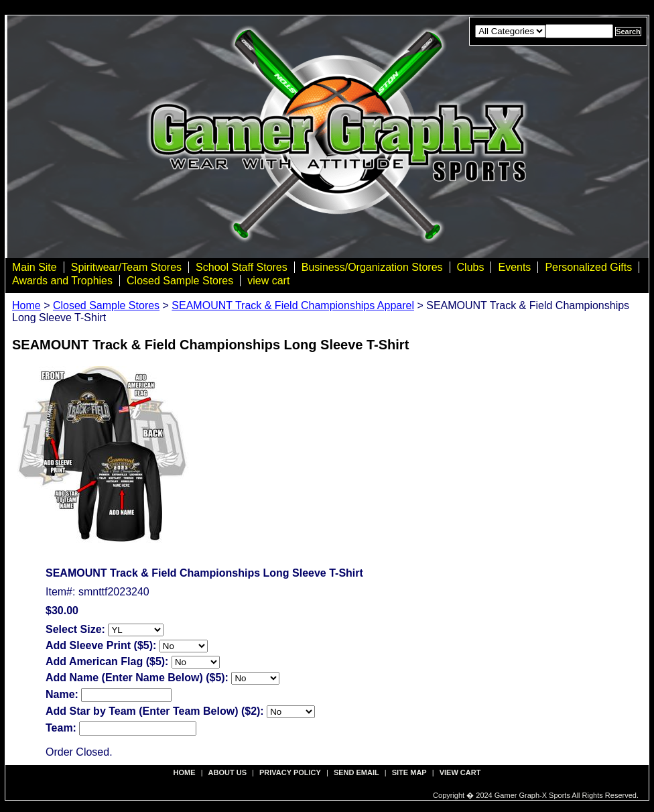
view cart (268, 281)
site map (409, 772)
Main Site (35, 267)
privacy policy (290, 772)
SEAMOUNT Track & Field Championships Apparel (293, 305)
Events (514, 267)
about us (227, 772)
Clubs (471, 267)
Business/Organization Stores (372, 267)
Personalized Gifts (588, 267)
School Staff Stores (242, 267)
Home (26, 305)
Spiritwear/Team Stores (126, 267)
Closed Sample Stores (180, 281)
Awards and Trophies (62, 281)
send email (356, 772)
